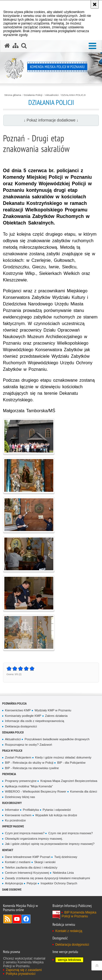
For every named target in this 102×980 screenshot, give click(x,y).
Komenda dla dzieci (84, 791)
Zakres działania (56, 716)
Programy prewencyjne (21, 781)
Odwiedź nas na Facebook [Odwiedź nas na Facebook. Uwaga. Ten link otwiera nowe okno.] (26, 919)
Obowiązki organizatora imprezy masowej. (34, 839)
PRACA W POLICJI (12, 750)
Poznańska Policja (14, 703)
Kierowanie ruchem (18, 815)
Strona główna (13, 95)
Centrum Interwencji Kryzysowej (27, 873)
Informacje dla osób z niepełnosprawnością (34, 721)
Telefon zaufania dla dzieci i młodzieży (31, 867)
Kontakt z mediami (18, 862)
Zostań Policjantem (18, 757)
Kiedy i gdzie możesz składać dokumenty (63, 757)
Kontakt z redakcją (69, 931)
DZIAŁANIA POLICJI (74, 95)
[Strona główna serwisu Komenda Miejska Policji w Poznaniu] (7, 46)
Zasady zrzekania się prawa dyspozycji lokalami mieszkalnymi (47, 878)
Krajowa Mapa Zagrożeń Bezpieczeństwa (69, 781)
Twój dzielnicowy (66, 857)
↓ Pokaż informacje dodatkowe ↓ (51, 120)
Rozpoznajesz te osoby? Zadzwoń (28, 745)
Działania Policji (33, 95)
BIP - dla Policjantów (71, 763)
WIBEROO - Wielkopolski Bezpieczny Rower (35, 791)
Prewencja (9, 774)
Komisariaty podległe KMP (23, 716)
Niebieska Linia (63, 873)
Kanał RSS (8, 919)
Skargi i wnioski (45, 862)
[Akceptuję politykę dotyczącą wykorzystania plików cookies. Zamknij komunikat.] (95, 4)
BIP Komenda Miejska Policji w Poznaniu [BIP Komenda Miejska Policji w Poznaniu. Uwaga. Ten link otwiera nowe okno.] (79, 914)
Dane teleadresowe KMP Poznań (28, 857)
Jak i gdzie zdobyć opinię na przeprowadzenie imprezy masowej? (50, 844)
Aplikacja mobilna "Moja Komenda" (29, 786)
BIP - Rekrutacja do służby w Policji (29, 763)
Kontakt (8, 850)
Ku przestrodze (15, 820)
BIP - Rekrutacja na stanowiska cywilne (32, 768)
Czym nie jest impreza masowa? (70, 833)
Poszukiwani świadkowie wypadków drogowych (57, 739)
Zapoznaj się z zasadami (24, 970)
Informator (12, 810)
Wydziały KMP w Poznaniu (53, 710)
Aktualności (52, 95)
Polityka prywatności (21, 974)
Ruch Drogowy (12, 803)
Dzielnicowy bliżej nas (20, 797)
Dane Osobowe (12, 889)
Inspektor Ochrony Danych (59, 883)
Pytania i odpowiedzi (57, 810)
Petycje (32, 883)
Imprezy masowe (13, 826)
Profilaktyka (31, 810)
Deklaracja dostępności (21, 726)
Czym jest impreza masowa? (25, 833)
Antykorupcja (14, 883)
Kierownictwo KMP (18, 710)
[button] (92, 46)
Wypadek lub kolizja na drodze (56, 815)
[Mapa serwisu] (16, 46)
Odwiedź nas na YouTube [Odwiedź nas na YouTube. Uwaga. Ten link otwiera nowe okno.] (17, 919)
